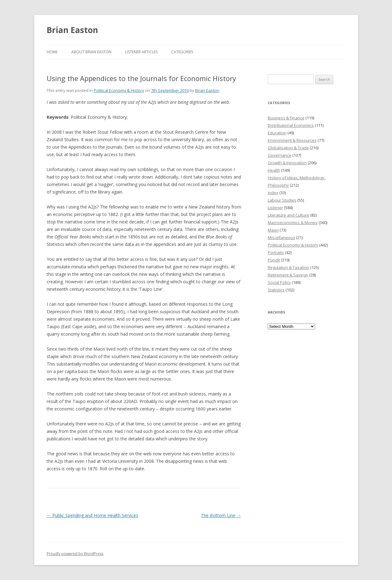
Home (52, 52)
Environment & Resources (292, 140)
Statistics (276, 290)
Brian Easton (72, 30)
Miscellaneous (281, 237)
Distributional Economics (291, 125)
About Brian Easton (91, 52)
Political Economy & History (119, 90)
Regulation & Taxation (288, 267)
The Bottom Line (221, 515)
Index (273, 193)
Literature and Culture (288, 215)
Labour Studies (282, 200)
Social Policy (279, 282)
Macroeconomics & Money (293, 223)
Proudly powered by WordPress (75, 554)
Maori (273, 230)
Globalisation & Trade (288, 148)
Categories (182, 52)
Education (277, 133)
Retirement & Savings (288, 275)
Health (274, 170)
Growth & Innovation (287, 163)
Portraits (276, 252)
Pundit (274, 260)
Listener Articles (141, 52)
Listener (275, 208)
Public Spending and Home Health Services (92, 515)
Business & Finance (286, 118)
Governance (280, 155)
